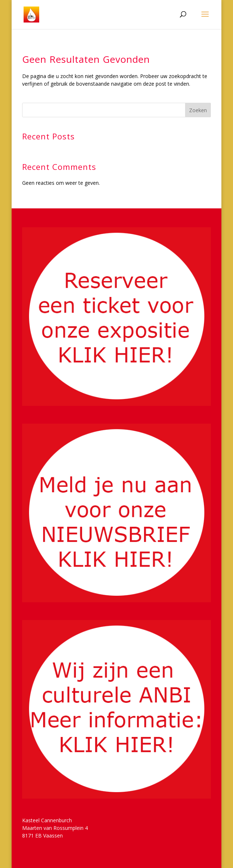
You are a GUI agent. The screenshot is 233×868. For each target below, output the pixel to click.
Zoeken (198, 110)
